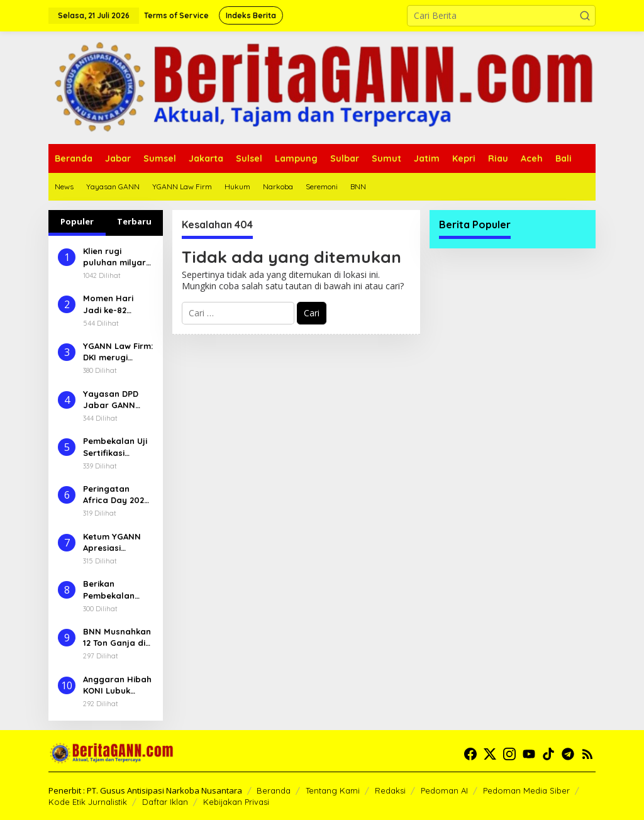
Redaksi (390, 790)
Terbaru (134, 221)
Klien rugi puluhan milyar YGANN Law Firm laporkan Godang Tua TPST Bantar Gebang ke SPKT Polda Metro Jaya (117, 257)
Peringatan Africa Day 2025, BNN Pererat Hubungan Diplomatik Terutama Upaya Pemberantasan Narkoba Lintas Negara (117, 495)
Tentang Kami (333, 790)
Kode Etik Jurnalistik (88, 802)
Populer (77, 221)
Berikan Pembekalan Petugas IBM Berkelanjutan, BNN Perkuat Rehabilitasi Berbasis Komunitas (114, 590)
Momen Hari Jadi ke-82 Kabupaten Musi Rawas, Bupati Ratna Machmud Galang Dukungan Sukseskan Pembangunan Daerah (118, 304)
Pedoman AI (444, 790)
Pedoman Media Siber (526, 790)
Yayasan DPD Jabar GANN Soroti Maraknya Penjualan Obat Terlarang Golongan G (116, 400)
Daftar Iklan (165, 802)
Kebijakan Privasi (236, 802)
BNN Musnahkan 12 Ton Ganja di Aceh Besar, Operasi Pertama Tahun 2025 (117, 637)
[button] (585, 16)
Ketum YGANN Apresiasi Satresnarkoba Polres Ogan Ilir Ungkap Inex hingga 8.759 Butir (115, 542)
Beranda (274, 790)
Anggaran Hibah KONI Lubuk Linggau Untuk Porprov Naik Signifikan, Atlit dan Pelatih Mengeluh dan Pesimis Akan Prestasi (117, 685)
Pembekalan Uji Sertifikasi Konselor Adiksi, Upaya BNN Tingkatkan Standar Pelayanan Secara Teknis (116, 447)
